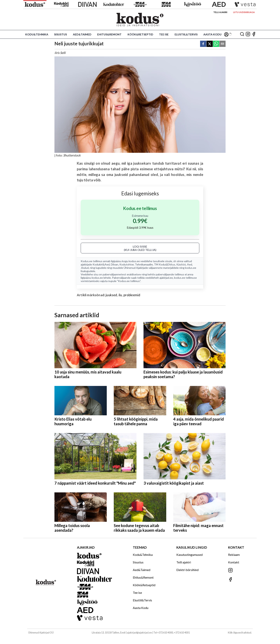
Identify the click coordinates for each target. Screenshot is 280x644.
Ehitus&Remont (109, 34)
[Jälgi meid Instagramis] (248, 34)
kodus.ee (134, 261)
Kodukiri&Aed (101, 264)
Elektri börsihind (187, 570)
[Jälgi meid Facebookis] (254, 34)
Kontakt (234, 562)
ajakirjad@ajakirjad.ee (139, 633)
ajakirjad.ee (166, 278)
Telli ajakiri (220, 12)
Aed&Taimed (82, 34)
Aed (190, 264)
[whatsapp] (216, 44)
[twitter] (210, 44)
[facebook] (203, 44)
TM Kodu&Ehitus (165, 264)
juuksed (111, 295)
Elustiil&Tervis (186, 34)
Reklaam (234, 555)
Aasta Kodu (212, 34)
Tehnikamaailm (144, 264)
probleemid (132, 295)
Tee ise (164, 34)
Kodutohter (127, 264)
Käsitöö (181, 264)
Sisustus (60, 34)
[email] (222, 44)
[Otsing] (242, 34)
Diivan (115, 264)
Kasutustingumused (189, 555)
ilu (120, 295)
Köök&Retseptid (140, 34)
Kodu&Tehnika (37, 34)
